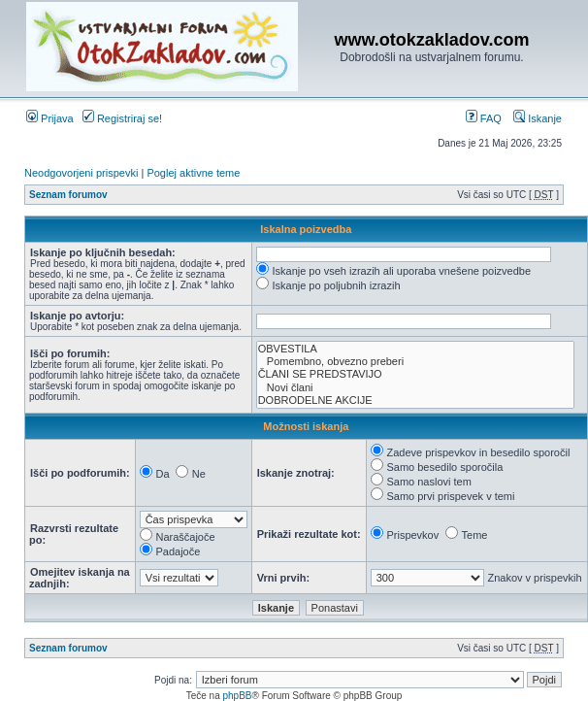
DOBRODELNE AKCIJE (415, 401)
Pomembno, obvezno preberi (415, 362)
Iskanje (538, 118)
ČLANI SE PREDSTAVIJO (415, 374)
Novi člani (415, 388)
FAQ (484, 118)
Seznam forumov (68, 195)
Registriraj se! (122, 118)
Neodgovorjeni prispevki (81, 173)
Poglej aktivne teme (193, 173)
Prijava (50, 118)
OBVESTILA (415, 349)
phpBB (237, 696)
